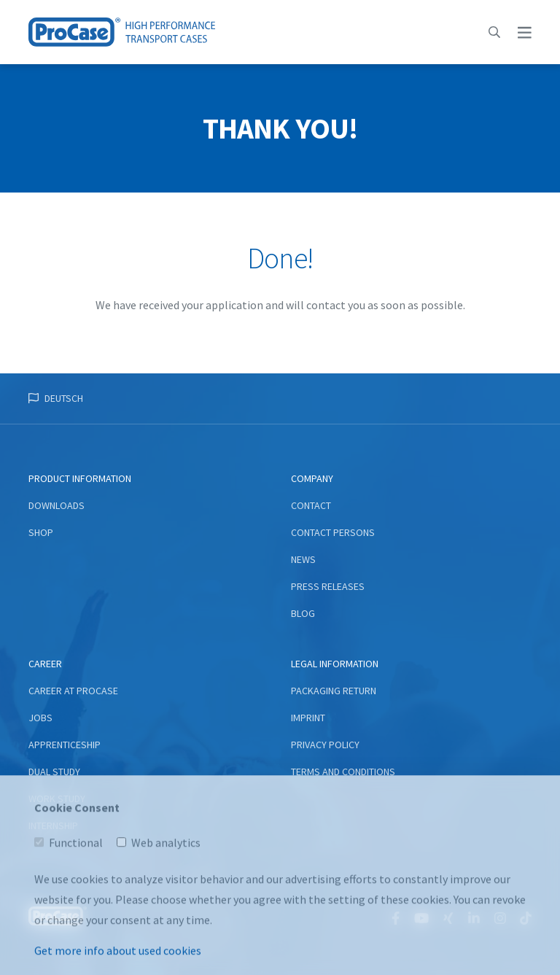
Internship (53, 826)
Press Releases (328, 586)
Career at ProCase (73, 691)
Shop (41, 532)
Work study (57, 799)
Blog (303, 613)
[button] (494, 32)
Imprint (308, 718)
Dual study (54, 772)
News (303, 559)
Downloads (57, 505)
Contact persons (333, 532)
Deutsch (64, 398)
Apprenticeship (65, 745)
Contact (311, 505)
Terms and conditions (343, 772)
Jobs (40, 718)
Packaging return (334, 691)
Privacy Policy (325, 745)
